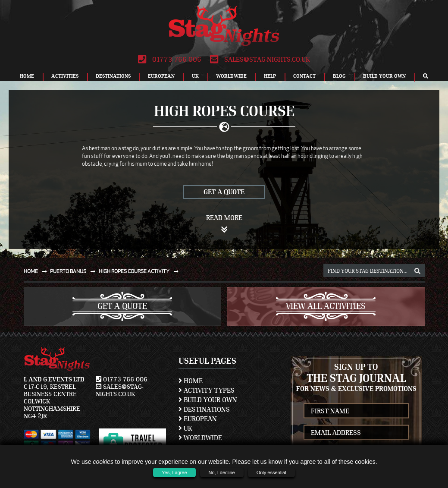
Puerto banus (74, 271)
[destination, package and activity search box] (374, 271)
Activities (65, 76)
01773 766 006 (170, 60)
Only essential (271, 472)
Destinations (113, 76)
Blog (339, 76)
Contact (304, 76)
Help (270, 76)
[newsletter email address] (356, 433)
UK (195, 76)
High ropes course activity (140, 271)
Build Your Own (384, 76)
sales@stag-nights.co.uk (260, 60)
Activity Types (207, 390)
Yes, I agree (174, 472)
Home (27, 76)
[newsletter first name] (356, 411)
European (161, 76)
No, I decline (222, 472)
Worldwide (231, 76)
